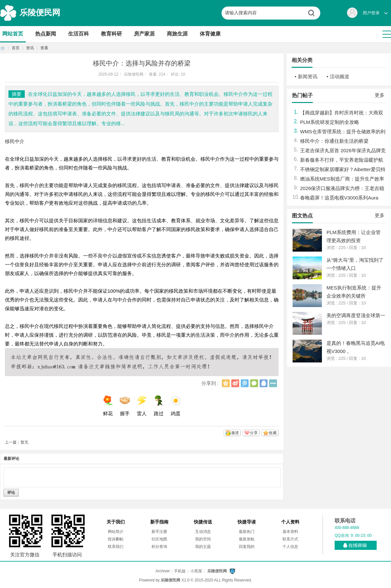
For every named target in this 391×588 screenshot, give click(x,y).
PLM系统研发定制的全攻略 (330, 122)
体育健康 (210, 34)
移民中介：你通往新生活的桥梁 (334, 141)
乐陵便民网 (40, 12)
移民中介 (15, 141)
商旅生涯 (177, 34)
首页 (3, 48)
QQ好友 (264, 383)
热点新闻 (46, 34)
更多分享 (273, 383)
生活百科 (79, 34)
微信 (254, 383)
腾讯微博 (245, 383)
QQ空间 (226, 383)
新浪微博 (235, 383)
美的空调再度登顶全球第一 (356, 315)
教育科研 (111, 34)
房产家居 (144, 34)
